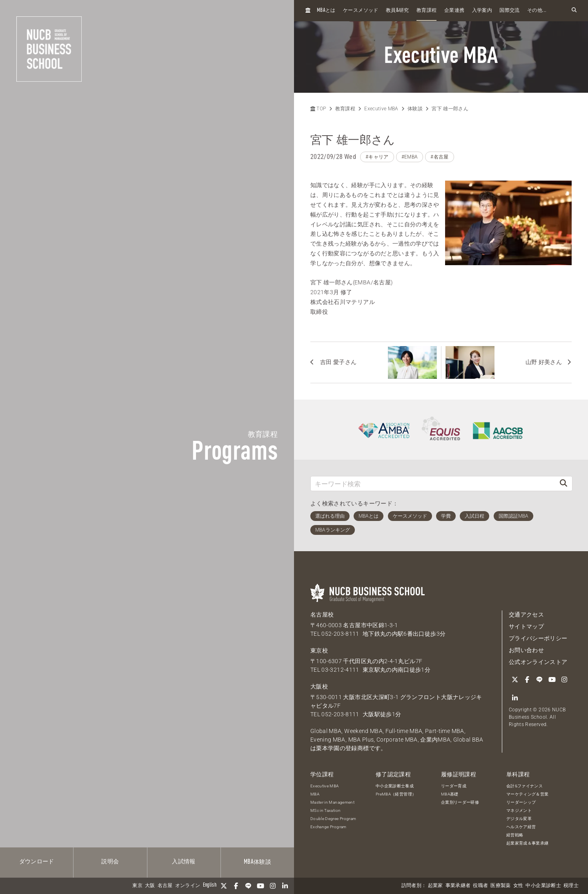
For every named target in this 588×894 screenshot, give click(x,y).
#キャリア (377, 157)
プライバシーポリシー (538, 638)
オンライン (188, 886)
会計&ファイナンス (525, 786)
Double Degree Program (333, 819)
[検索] (563, 484)
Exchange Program (329, 827)
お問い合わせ (526, 650)
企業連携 (454, 11)
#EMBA (410, 157)
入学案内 (482, 11)
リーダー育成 (454, 786)
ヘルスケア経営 (521, 827)
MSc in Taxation (325, 810)
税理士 (571, 886)
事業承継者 (458, 886)
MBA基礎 (450, 794)
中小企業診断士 (543, 886)
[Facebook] (236, 886)
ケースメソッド (361, 11)
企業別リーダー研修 (460, 802)
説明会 (110, 862)
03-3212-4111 (340, 670)
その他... (537, 11)
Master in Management (332, 802)
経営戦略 (515, 835)
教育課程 (427, 11)
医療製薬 (500, 886)
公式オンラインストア (538, 662)
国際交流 (509, 11)
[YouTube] (261, 886)
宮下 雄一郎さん (450, 109)
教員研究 (398, 10)
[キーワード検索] (433, 484)
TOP (318, 109)
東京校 (319, 650)
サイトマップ (526, 626)
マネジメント (519, 810)
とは (326, 10)
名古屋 (165, 886)
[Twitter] (224, 886)
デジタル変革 (519, 819)
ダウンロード (37, 862)
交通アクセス (526, 615)
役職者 (480, 886)
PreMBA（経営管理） (396, 794)
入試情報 (184, 862)
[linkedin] (285, 886)
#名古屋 (439, 157)
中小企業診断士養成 (395, 786)
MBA (315, 794)
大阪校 (319, 686)
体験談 (257, 862)
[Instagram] (273, 886)
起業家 (435, 886)
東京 (137, 886)
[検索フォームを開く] (574, 10)
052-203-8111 (340, 634)
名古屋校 (322, 615)
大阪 (150, 886)
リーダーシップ (521, 802)
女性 (518, 886)
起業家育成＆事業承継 (528, 843)
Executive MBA (381, 109)
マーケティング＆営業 (528, 794)
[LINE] (248, 886)
